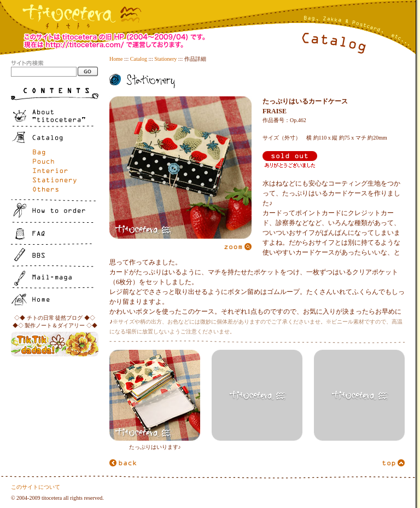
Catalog (139, 59)
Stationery (165, 59)
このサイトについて (36, 487)
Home (116, 59)
